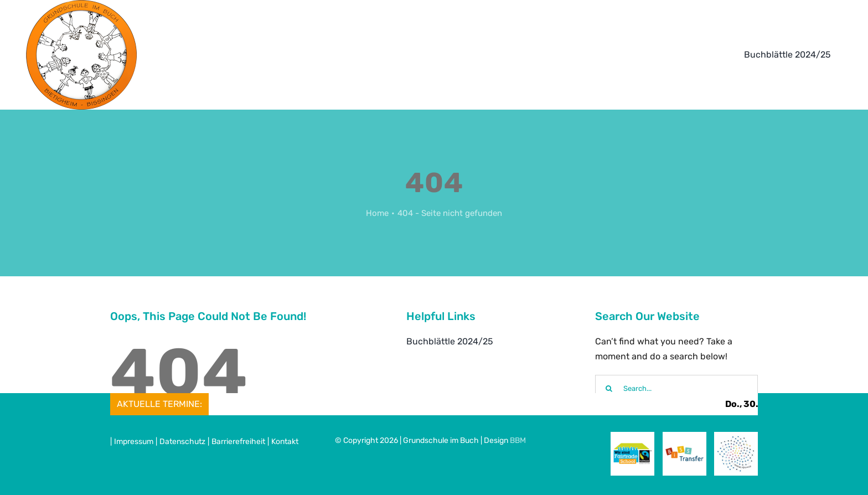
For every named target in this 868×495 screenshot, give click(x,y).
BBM (518, 440)
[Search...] (676, 389)
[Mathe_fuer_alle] (736, 439)
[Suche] (609, 389)
